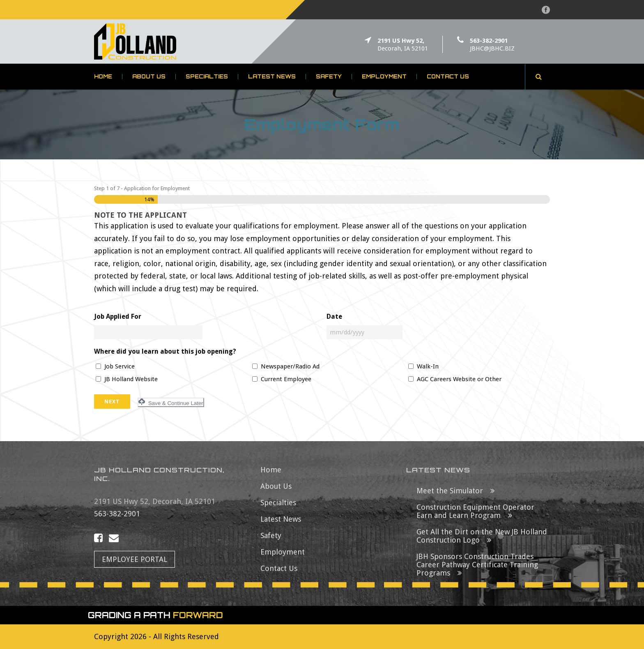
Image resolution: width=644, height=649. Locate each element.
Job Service (120, 366)
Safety (329, 77)
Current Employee (286, 379)
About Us (149, 77)
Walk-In (428, 366)
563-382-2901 (489, 41)
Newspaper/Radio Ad (290, 366)
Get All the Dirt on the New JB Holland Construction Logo (482, 536)
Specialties (207, 77)
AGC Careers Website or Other (459, 379)
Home (103, 77)
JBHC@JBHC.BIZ (492, 48)
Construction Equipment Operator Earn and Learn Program (475, 511)
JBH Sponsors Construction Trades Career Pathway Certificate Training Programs (477, 565)
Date (334, 316)
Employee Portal (135, 559)
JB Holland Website (131, 379)
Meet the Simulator (450, 491)
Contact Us (448, 77)
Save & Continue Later (171, 402)
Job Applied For (118, 316)
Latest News (272, 77)
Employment (384, 77)
